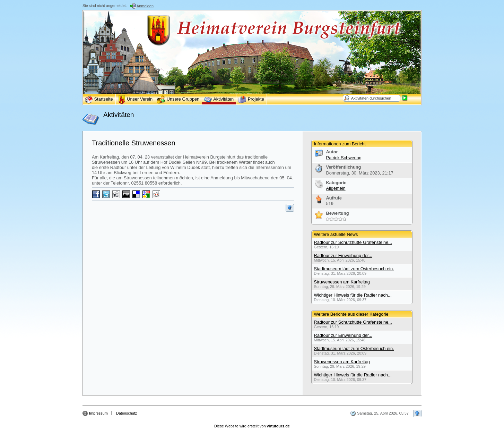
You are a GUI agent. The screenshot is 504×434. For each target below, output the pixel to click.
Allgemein (336, 188)
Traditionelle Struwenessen (134, 143)
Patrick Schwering (344, 158)
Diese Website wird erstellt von (252, 426)
